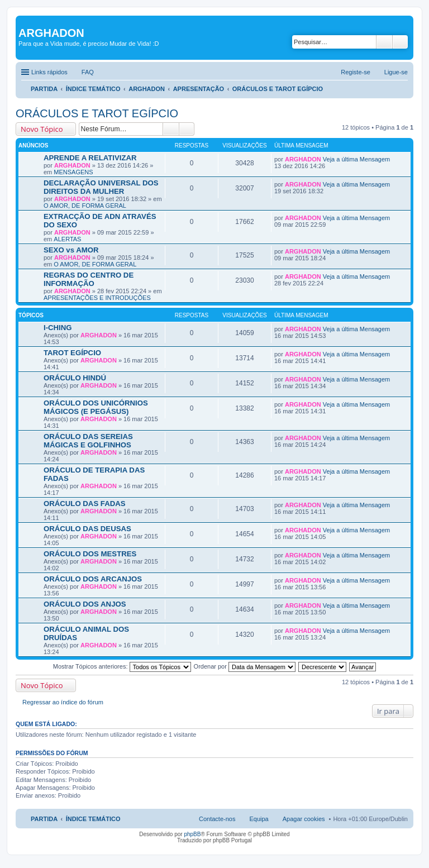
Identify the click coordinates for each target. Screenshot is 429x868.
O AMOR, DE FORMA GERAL (85, 206)
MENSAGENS (73, 172)
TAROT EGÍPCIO (72, 353)
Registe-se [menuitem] (356, 72)
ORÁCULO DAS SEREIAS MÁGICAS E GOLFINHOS (88, 441)
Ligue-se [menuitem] (396, 72)
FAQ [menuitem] (88, 72)
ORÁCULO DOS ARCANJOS (93, 579)
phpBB (192, 834)
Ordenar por (245, 666)
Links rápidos (49, 72)
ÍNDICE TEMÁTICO (93, 89)
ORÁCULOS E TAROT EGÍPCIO (278, 89)
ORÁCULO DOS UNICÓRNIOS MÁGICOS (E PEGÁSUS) (96, 407)
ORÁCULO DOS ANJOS (85, 604)
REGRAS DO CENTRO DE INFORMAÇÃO (89, 279)
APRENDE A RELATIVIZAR (90, 158)
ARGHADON (147, 89)
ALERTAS (67, 239)
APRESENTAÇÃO (199, 89)
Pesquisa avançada (400, 42)
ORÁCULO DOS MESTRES (90, 554)
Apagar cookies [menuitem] (304, 819)
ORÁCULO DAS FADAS (85, 504)
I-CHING (58, 328)
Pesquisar (384, 42)
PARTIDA (44, 89)
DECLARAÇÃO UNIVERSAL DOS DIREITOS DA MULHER (101, 187)
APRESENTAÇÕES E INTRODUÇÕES (97, 298)
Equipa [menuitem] (259, 819)
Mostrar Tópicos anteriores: (122, 666)
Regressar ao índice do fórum (63, 702)
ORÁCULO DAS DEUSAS (87, 529)
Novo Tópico (42, 129)
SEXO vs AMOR (71, 250)
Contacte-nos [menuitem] (217, 819)
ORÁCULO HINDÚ (75, 378)
